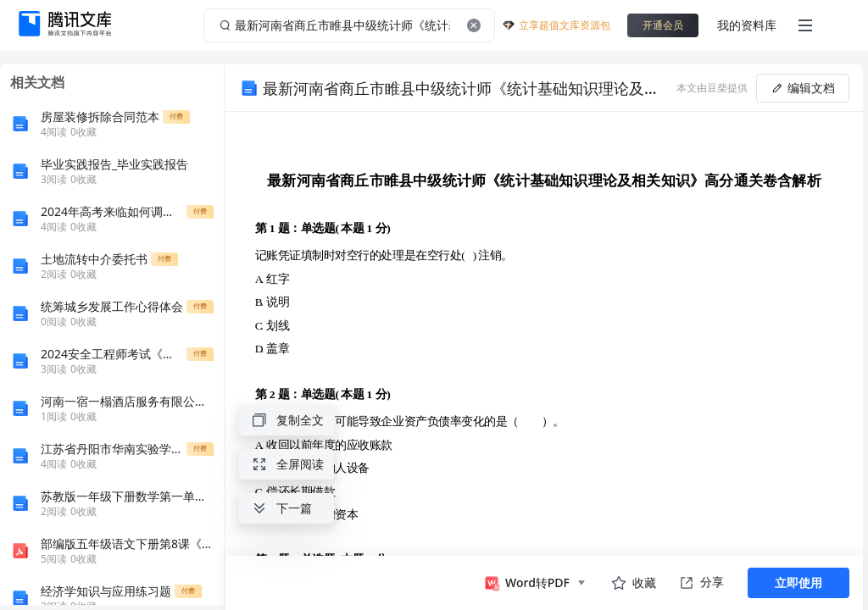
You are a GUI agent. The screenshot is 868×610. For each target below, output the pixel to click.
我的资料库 (747, 25)
